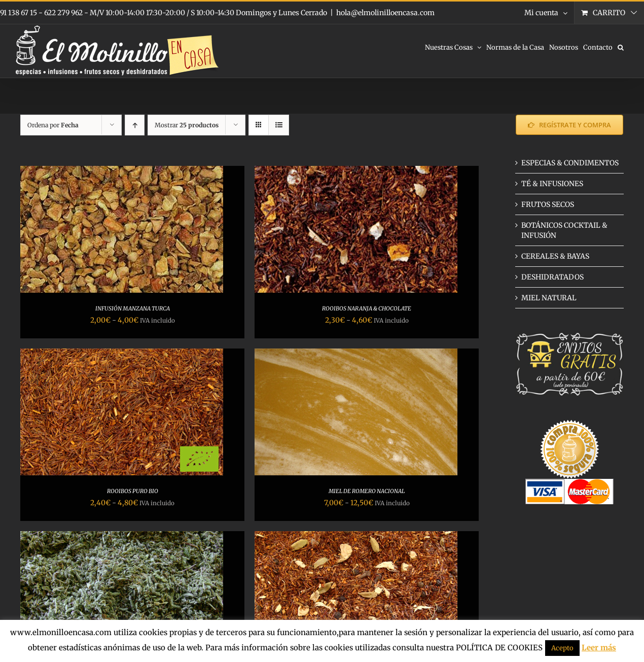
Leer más (599, 648)
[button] (621, 47)
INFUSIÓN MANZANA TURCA (133, 308)
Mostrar (187, 125)
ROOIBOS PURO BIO (133, 491)
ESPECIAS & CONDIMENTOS (570, 163)
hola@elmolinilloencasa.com (385, 13)
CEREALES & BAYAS (555, 256)
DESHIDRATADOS (552, 277)
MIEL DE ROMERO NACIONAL (367, 491)
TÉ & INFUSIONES (552, 184)
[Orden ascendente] (135, 125)
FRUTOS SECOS (548, 204)
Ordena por (53, 125)
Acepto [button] (562, 648)
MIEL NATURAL (549, 298)
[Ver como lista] (279, 125)
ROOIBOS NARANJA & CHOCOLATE (367, 308)
